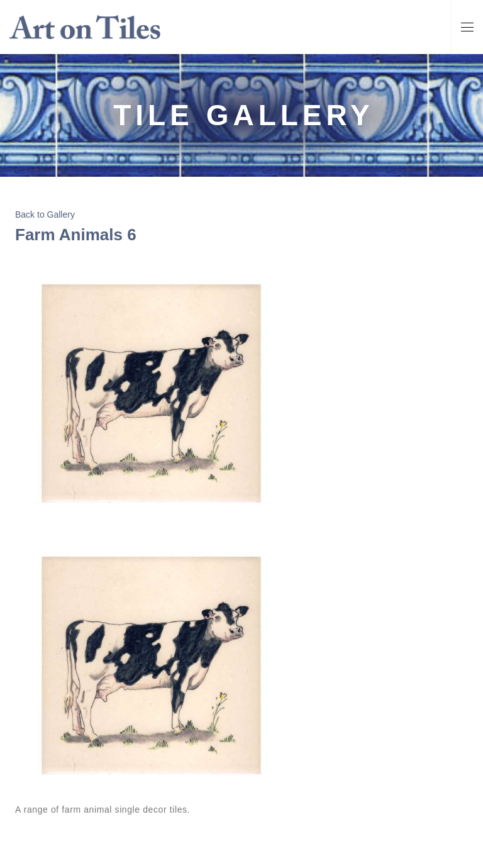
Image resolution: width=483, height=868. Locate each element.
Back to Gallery (45, 214)
